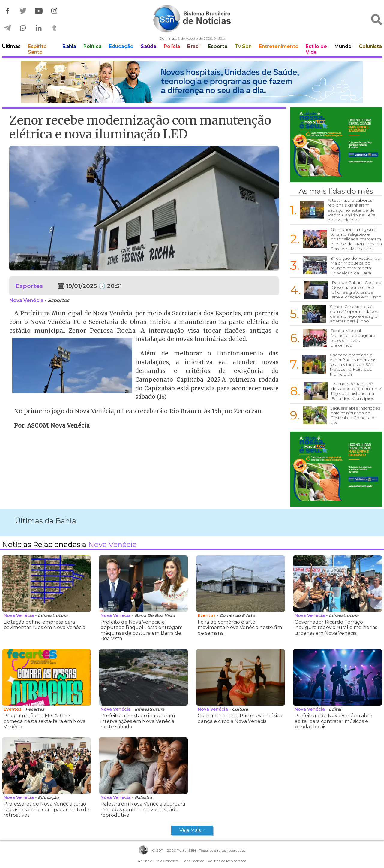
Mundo (343, 46)
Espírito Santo (37, 49)
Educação (121, 46)
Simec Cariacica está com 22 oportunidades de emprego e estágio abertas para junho (354, 314)
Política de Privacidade (227, 861)
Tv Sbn (243, 46)
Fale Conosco (167, 861)
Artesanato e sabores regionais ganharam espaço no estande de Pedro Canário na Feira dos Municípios (351, 210)
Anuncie (145, 861)
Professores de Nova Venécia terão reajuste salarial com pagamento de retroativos (46, 809)
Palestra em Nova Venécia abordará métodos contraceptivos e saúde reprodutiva (143, 809)
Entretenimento (279, 46)
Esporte (218, 46)
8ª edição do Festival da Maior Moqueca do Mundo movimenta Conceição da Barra (355, 265)
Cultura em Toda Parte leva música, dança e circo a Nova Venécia (240, 718)
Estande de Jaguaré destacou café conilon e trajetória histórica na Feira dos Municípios (356, 391)
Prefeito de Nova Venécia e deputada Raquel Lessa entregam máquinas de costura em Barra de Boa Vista (142, 630)
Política (93, 46)
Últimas (11, 46)
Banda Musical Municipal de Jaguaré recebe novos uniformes (353, 338)
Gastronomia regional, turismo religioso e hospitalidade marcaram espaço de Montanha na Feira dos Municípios (356, 239)
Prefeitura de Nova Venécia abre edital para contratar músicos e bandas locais (333, 721)
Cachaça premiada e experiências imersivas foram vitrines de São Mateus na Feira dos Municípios (353, 364)
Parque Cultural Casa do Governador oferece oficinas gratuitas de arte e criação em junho (357, 290)
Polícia (172, 46)
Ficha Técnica (193, 861)
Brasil (194, 46)
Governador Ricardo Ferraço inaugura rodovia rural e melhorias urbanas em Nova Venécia (336, 628)
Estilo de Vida (316, 49)
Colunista (370, 46)
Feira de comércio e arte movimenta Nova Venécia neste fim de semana (240, 628)
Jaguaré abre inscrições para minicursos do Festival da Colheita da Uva (355, 415)
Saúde (149, 46)
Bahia (69, 46)
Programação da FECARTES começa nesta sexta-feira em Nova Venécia (45, 721)
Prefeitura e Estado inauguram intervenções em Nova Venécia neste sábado (138, 721)
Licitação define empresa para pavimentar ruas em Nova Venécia (44, 625)
